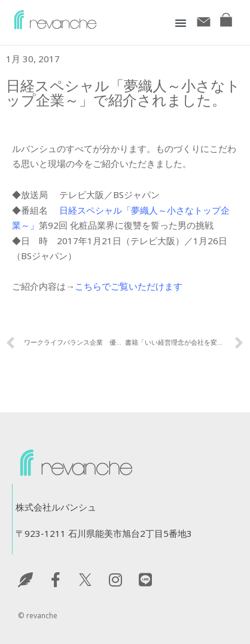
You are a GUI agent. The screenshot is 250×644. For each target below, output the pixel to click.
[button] (181, 23)
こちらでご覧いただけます (129, 286)
